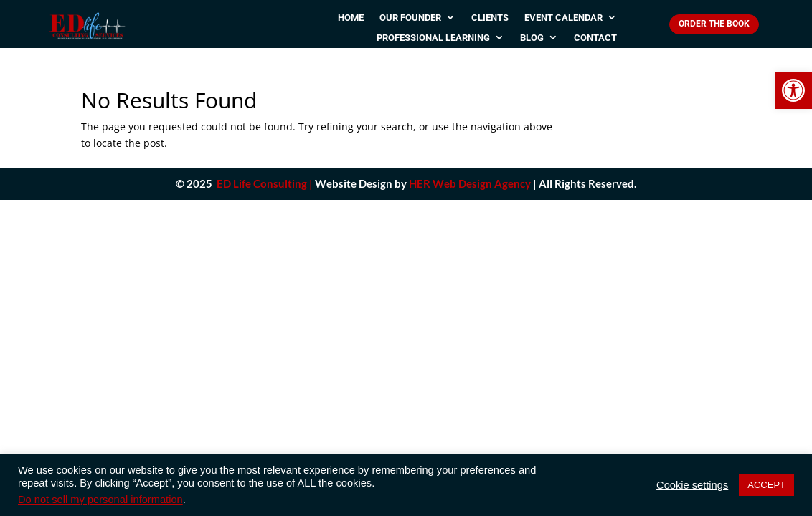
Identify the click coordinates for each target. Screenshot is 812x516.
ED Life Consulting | (265, 183)
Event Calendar (563, 18)
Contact (595, 38)
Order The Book (714, 24)
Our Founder (410, 18)
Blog (532, 38)
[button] (793, 90)
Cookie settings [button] (692, 485)
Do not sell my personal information (100, 500)
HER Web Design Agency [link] (470, 183)
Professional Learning (433, 38)
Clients (490, 18)
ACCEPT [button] (766, 485)
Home (351, 18)
